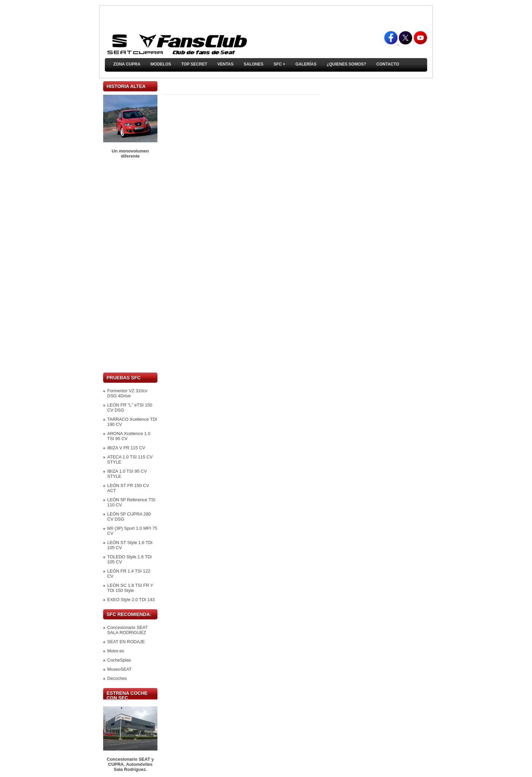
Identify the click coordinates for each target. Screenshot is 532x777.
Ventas (225, 64)
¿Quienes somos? (347, 64)
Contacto (388, 64)
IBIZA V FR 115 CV (126, 448)
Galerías (306, 64)
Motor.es (116, 651)
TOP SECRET (194, 64)
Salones (253, 64)
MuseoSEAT (119, 669)
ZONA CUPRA (127, 64)
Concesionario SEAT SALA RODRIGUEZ (127, 630)
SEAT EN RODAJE (126, 642)
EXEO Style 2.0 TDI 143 (131, 600)
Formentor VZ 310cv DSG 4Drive (127, 393)
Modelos (161, 64)
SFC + (279, 64)
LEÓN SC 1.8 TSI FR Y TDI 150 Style (130, 588)
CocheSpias (119, 660)
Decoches (117, 678)
